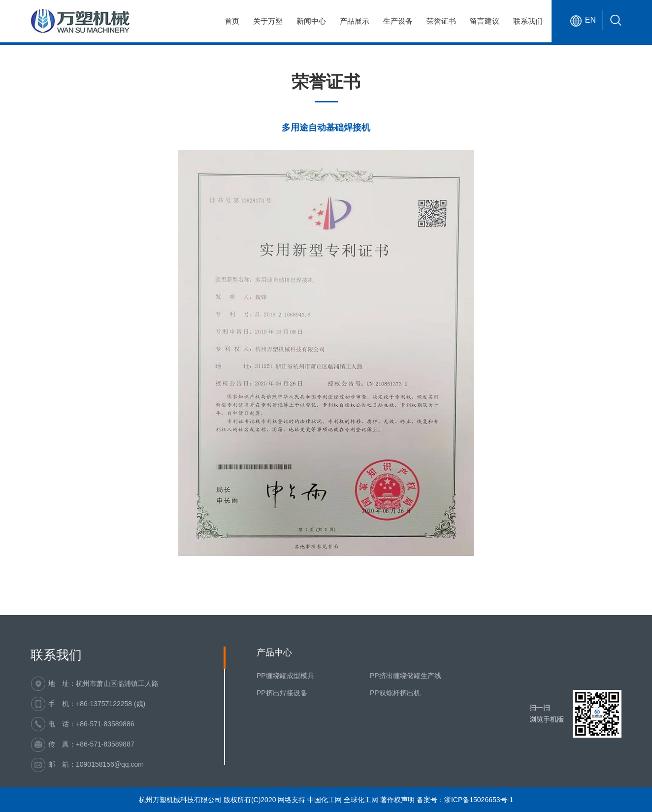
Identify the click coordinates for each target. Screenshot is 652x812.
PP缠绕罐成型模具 (285, 676)
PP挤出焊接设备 (282, 693)
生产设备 (398, 21)
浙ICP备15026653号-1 (479, 800)
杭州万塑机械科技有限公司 (180, 800)
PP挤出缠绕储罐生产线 (406, 676)
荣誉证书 (441, 21)
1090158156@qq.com (110, 764)
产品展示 (355, 21)
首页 (232, 21)
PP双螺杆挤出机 (395, 693)
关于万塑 (268, 21)
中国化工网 (325, 800)
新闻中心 (311, 21)
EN (590, 20)
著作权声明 (397, 800)
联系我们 (528, 21)
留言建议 (485, 21)
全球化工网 (361, 800)
